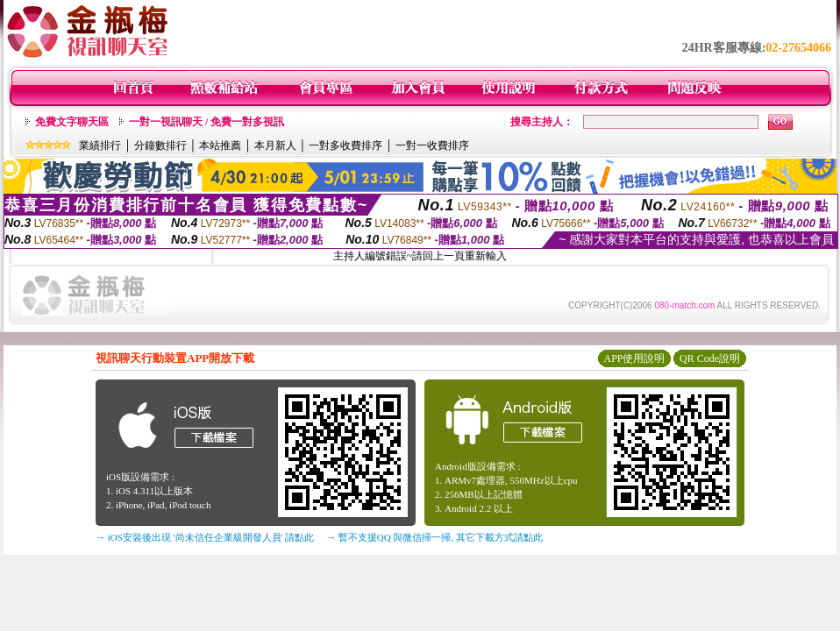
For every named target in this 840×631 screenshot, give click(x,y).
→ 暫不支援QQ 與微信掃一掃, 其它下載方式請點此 (434, 537)
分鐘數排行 (160, 145)
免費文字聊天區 (72, 122)
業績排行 (100, 145)
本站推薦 (220, 145)
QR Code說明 (710, 358)
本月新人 (275, 145)
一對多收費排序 (345, 145)
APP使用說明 (634, 358)
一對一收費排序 (432, 145)
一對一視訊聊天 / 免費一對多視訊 (206, 122)
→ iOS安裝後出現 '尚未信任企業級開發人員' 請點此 (205, 537)
